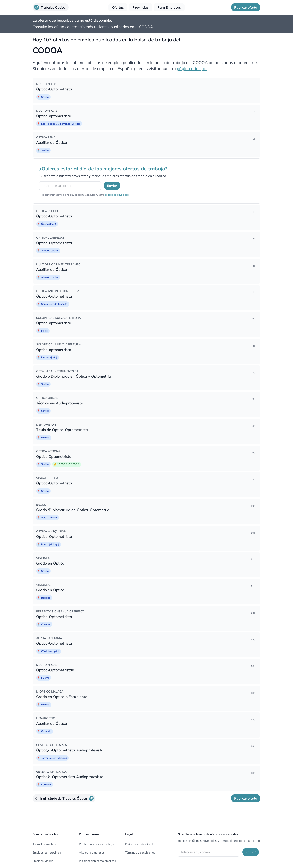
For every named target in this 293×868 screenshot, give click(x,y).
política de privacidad (117, 195)
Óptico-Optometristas (55, 670)
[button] (51, 7)
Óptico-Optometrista (54, 89)
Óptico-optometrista (54, 116)
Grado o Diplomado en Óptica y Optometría (74, 376)
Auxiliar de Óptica (52, 143)
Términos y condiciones (140, 853)
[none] (146, 91)
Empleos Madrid (43, 861)
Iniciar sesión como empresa (97, 861)
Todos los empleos (45, 844)
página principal (192, 69)
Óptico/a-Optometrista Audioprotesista (70, 750)
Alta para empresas (92, 853)
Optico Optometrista (54, 456)
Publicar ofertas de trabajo (96, 844)
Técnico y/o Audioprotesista (60, 403)
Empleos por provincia (47, 853)
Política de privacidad (139, 844)
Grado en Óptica (50, 563)
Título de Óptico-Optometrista (62, 430)
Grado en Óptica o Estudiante (62, 697)
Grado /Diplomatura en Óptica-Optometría (73, 510)
